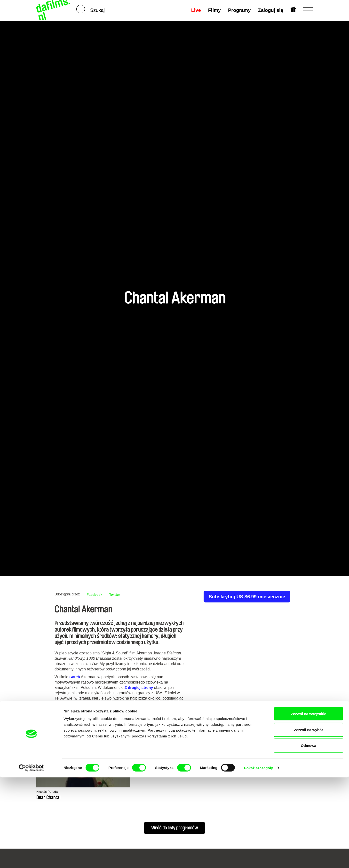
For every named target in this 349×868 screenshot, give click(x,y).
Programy (238, 10)
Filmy (214, 10)
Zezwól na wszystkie (309, 804)
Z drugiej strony (139, 688)
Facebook (96, 595)
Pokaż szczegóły (259, 858)
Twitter (118, 595)
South (75, 677)
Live (195, 10)
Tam (128, 704)
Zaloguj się (270, 10)
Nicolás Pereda (49, 792)
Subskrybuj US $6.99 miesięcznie (247, 597)
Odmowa (308, 836)
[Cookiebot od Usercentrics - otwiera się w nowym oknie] (31, 859)
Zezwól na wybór (309, 820)
